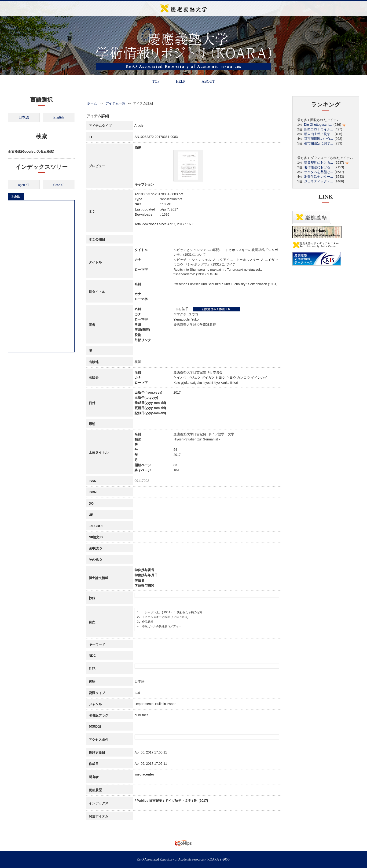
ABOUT (208, 81)
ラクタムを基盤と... (319, 172)
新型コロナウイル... (319, 129)
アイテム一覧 (115, 103)
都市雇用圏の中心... (319, 139)
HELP (180, 81)
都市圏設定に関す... (319, 143)
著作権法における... (319, 167)
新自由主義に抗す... (319, 134)
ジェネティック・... (319, 181)
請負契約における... (319, 163)
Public (16, 196)
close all (59, 185)
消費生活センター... (319, 177)
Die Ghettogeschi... (318, 125)
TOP (156, 81)
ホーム (92, 103)
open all (24, 185)
